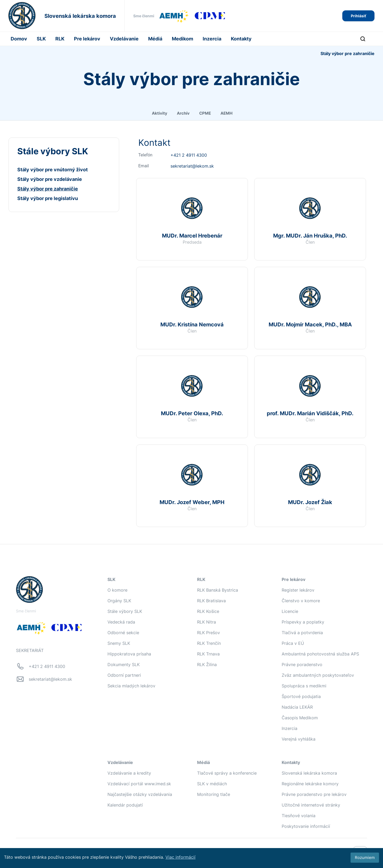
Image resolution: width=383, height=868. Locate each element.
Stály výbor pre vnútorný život (53, 170)
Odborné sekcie (123, 633)
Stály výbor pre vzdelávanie (50, 179)
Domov (19, 39)
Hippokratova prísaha (129, 654)
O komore (117, 590)
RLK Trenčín (209, 643)
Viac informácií (180, 857)
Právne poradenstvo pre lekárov (314, 794)
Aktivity (160, 113)
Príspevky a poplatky (303, 622)
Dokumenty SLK (124, 665)
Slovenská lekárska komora (309, 773)
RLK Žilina (207, 665)
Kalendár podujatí (125, 805)
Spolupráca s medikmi (304, 686)
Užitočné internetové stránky (311, 805)
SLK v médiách (212, 784)
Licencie (290, 611)
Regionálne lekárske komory (310, 784)
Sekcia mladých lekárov (131, 686)
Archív (183, 113)
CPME (205, 113)
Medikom (182, 39)
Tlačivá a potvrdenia (302, 633)
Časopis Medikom (300, 718)
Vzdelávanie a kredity (129, 773)
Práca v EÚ (293, 643)
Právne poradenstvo (302, 665)
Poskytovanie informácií (306, 826)
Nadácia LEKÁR (297, 707)
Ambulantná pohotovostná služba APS (320, 654)
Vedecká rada (121, 622)
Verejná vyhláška (299, 739)
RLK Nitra (207, 622)
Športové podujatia (301, 696)
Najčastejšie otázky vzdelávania (140, 794)
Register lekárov (298, 590)
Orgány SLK (119, 601)
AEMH (226, 113)
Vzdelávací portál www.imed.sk (139, 784)
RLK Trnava (208, 654)
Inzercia (212, 39)
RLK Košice (208, 611)
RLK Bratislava (211, 601)
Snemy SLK (119, 643)
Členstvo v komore (301, 601)
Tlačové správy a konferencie (227, 773)
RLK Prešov (209, 633)
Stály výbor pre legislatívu (48, 198)
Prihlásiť (358, 16)
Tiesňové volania (299, 816)
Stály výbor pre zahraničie (48, 189)
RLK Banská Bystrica (218, 590)
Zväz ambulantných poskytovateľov (318, 675)
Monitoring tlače (214, 794)
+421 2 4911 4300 (189, 155)
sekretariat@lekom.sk (192, 166)
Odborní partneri (124, 675)
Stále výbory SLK (125, 611)
